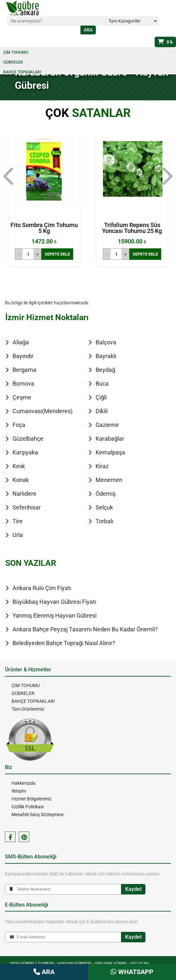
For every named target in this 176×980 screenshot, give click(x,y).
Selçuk (104, 507)
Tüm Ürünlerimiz (28, 709)
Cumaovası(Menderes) (43, 411)
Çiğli (101, 397)
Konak (21, 480)
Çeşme (22, 397)
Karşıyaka (25, 452)
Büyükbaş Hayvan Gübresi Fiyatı (54, 602)
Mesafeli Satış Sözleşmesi (37, 815)
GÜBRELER (13, 62)
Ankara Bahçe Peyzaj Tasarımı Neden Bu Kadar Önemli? (85, 629)
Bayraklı (106, 356)
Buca (102, 384)
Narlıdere (24, 494)
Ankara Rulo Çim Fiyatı (42, 588)
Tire (18, 521)
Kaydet (133, 889)
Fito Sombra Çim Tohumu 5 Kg (44, 228)
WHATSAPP (132, 972)
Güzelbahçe (28, 439)
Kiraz (102, 466)
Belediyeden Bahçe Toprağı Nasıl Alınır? (64, 643)
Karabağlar (110, 439)
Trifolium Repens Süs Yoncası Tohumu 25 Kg (132, 228)
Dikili (102, 411)
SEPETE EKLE (57, 254)
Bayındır (23, 356)
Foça (19, 425)
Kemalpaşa (110, 452)
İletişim (19, 791)
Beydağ (105, 370)
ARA (44, 972)
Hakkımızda (23, 783)
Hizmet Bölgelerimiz (32, 799)
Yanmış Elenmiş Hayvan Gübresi (55, 615)
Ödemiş (106, 494)
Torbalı (104, 521)
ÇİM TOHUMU (16, 52)
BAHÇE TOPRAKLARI (22, 72)
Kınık (19, 466)
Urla (18, 535)
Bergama (24, 370)
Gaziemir (107, 425)
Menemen (109, 480)
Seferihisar (27, 507)
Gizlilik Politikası (28, 807)
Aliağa (21, 342)
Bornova (23, 384)
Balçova (106, 342)
